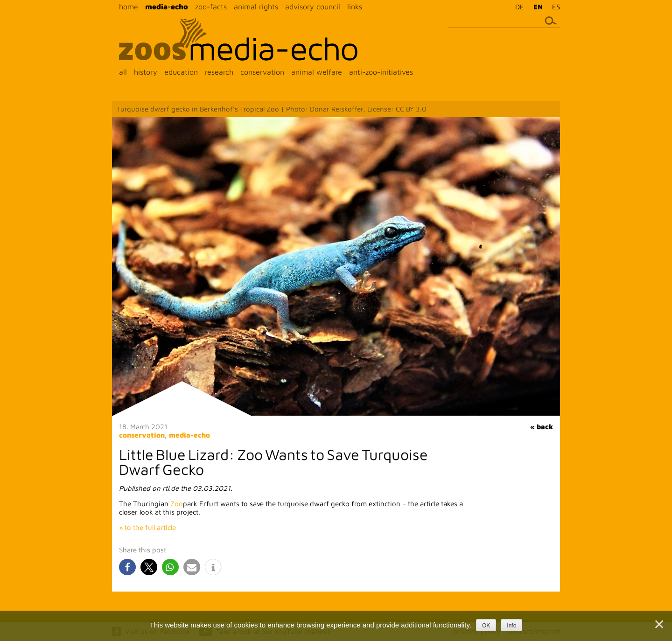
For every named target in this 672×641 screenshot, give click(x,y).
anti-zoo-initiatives (381, 72)
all (123, 72)
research (219, 72)
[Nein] (658, 624)
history (146, 72)
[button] (127, 567)
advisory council (313, 7)
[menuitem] (517, 7)
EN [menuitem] (538, 7)
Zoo (177, 504)
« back (542, 427)
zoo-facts (211, 7)
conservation (262, 72)
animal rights (256, 7)
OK (486, 626)
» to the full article (147, 527)
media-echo (167, 7)
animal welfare (317, 72)
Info (511, 626)
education (181, 72)
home (129, 7)
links (355, 7)
